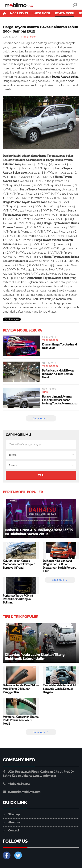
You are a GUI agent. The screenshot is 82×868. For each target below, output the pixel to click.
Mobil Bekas (19, 13)
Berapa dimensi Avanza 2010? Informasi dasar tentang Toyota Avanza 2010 (60, 400)
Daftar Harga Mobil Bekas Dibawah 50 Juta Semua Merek (58, 374)
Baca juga (41, 418)
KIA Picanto (47, 60)
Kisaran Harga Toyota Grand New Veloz (59, 346)
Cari (41, 475)
